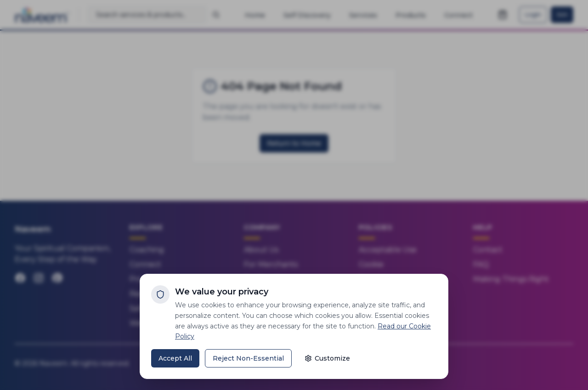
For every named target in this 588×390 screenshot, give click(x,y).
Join (562, 14)
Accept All (175, 358)
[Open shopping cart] (503, 15)
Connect (145, 264)
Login (533, 14)
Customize (327, 358)
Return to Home (294, 143)
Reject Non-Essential (248, 358)
